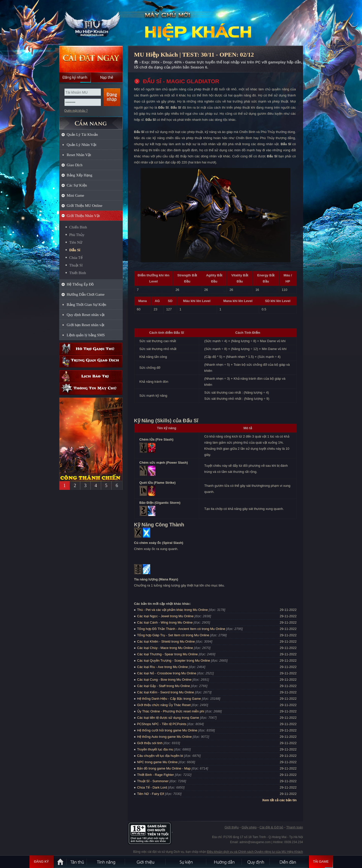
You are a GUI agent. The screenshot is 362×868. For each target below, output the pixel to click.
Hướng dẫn (224, 862)
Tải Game (321, 862)
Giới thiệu (232, 827)
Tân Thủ (77, 862)
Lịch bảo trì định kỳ (91, 376)
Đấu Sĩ (75, 250)
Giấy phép (249, 827)
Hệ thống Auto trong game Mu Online (164, 737)
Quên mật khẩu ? (76, 111)
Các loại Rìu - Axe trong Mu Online (163, 667)
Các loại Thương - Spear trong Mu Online (168, 654)
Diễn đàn (289, 862)
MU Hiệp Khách (91, 23)
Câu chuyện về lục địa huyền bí (160, 756)
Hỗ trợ (91, 349)
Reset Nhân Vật (79, 155)
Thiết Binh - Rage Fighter (156, 775)
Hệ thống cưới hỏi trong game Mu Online (167, 730)
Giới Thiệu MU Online (85, 206)
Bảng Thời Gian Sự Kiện (87, 305)
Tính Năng (106, 862)
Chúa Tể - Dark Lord (152, 787)
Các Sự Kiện (77, 185)
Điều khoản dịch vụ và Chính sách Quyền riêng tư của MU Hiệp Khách (255, 852)
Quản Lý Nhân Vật (82, 145)
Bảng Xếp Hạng (80, 175)
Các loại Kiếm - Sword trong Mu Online (166, 692)
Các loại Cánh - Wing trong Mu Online (165, 622)
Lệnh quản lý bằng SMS (86, 335)
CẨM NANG (91, 121)
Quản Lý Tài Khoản (82, 135)
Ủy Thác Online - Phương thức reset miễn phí (171, 711)
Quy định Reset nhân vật (86, 315)
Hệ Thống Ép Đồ (80, 284)
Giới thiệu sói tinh (150, 743)
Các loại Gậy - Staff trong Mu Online (164, 686)
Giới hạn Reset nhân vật (86, 325)
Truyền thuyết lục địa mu (155, 749)
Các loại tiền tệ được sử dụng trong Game (168, 718)
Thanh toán (295, 827)
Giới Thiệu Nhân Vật (83, 216)
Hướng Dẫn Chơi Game (86, 294)
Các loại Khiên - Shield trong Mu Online (166, 641)
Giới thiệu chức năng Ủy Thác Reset (164, 705)
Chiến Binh (78, 227)
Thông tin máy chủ (91, 389)
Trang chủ (136, 62)
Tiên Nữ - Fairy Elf (151, 794)
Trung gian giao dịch (91, 361)
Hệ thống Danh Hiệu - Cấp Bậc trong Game (169, 699)
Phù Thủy (77, 235)
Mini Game (76, 195)
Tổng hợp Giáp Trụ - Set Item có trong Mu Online (173, 635)
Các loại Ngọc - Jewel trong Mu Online (165, 616)
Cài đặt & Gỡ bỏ (272, 827)
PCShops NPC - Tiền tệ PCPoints (162, 724)
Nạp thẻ (107, 77)
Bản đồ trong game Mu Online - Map (164, 768)
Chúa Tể (76, 258)
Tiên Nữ (76, 242)
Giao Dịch (75, 165)
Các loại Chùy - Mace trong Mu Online (165, 648)
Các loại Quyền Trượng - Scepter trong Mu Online (174, 661)
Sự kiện (186, 862)
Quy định (256, 862)
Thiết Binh (78, 273)
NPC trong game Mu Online (158, 762)
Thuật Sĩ (76, 265)
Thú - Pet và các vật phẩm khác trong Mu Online (172, 610)
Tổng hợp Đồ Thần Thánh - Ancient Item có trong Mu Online (181, 629)
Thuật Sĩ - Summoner (153, 781)
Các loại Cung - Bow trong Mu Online (164, 680)
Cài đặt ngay (91, 59)
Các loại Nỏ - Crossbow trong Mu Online (167, 673)
